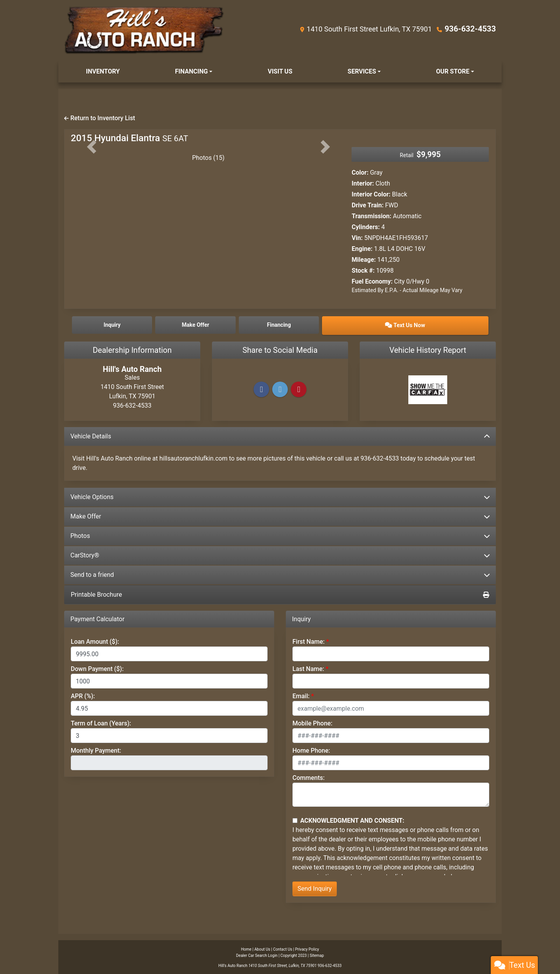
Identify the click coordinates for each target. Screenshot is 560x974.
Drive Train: (367, 205)
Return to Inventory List (100, 118)
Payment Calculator (97, 618)
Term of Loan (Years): (101, 722)
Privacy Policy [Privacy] (307, 948)
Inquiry (123, 324)
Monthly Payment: (96, 749)
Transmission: (371, 216)
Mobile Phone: (312, 722)
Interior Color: (371, 194)
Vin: (357, 238)
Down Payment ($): (97, 668)
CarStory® (280, 554)
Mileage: (364, 260)
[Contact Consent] (295, 819)
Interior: (363, 183)
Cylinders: (366, 227)
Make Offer (280, 515)
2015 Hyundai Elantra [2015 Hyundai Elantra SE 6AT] (129, 138)
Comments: (309, 777)
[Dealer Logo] (144, 30)
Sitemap (317, 954)
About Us (262, 948)
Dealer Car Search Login (257, 954)
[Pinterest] (299, 389)
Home (246, 948)
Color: (360, 173)
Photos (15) (208, 158)
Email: (301, 695)
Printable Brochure (280, 593)
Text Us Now (437, 324)
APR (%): (83, 695)
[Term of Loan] (169, 734)
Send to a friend (280, 574)
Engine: (362, 249)
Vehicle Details (280, 435)
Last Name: (308, 668)
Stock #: (363, 271)
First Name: (309, 640)
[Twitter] (280, 389)
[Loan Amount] (169, 653)
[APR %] (169, 707)
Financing (332, 324)
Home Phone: (311, 749)
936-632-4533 (473, 29)
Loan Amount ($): (95, 640)
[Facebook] (261, 389)
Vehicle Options (280, 496)
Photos (280, 535)
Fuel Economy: (372, 281)
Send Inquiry (315, 887)
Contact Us (283, 948)
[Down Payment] (169, 680)
